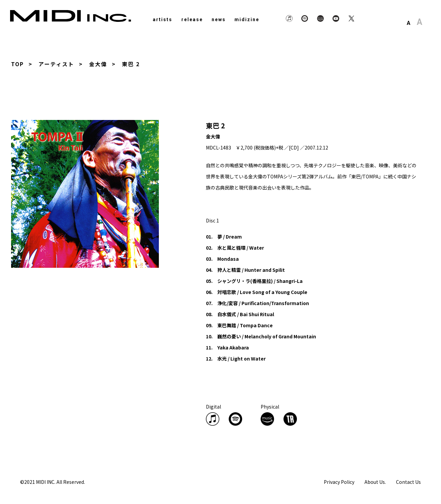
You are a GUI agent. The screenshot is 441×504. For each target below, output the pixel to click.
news (219, 19)
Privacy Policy (339, 481)
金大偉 (98, 64)
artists (163, 19)
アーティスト (56, 64)
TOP (17, 64)
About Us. (375, 481)
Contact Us (408, 481)
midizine (247, 19)
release (192, 19)
